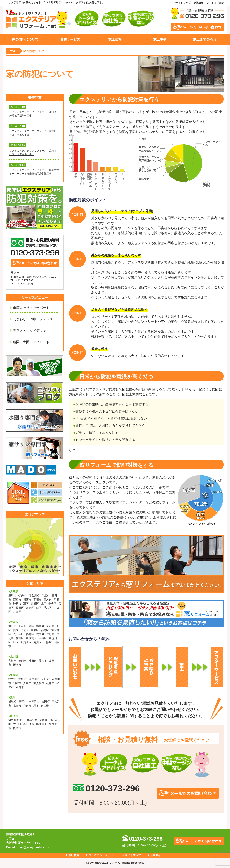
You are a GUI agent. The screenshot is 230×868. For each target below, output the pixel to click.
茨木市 (43, 661)
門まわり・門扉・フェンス (33, 319)
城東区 (40, 634)
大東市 (27, 683)
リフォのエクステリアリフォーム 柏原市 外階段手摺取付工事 (34, 114)
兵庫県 (17, 612)
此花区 (23, 626)
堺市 (36, 706)
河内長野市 (15, 720)
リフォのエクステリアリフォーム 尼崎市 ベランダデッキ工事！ (34, 152)
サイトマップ (183, 3)
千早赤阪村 (31, 720)
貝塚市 (23, 702)
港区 (31, 626)
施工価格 (115, 39)
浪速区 (25, 630)
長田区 (20, 608)
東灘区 (35, 604)
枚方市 (12, 679)
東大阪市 (39, 683)
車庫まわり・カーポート (31, 308)
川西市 (27, 600)
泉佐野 (45, 706)
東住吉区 (31, 638)
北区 (44, 604)
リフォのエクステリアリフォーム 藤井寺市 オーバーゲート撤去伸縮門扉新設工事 (35, 172)
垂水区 (48, 608)
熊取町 (12, 702)
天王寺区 (18, 634)
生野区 (50, 634)
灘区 (26, 604)
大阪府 (48, 642)
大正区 (50, 626)
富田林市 (29, 724)
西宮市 (17, 600)
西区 (39, 608)
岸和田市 (34, 702)
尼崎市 (12, 595)
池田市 (12, 626)
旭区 (16, 642)
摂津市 (17, 665)
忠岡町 (46, 702)
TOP (13, 51)
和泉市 (27, 706)
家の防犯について (25, 39)
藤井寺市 (42, 724)
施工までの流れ (205, 39)
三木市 (48, 600)
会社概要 (198, 3)
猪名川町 (34, 595)
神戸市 (17, 604)
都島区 (45, 630)
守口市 (46, 679)
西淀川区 (26, 642)
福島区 (40, 626)
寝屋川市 (34, 679)
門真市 (17, 683)
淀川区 (37, 642)
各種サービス (70, 39)
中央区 (52, 604)
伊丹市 (23, 595)
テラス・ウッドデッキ (29, 331)
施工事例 (160, 39)
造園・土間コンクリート (31, 342)
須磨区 (30, 608)
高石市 (17, 706)
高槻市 (12, 661)
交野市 (23, 679)
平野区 (43, 638)
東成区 (35, 630)
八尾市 (20, 687)
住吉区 (20, 638)
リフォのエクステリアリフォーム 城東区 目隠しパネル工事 (34, 133)
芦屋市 (46, 595)
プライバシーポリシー (102, 855)
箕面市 (23, 661)
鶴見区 (30, 634)
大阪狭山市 (46, 720)
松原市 (50, 683)
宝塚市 (37, 600)
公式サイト (157, 855)
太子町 (17, 724)
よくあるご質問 (215, 3)
